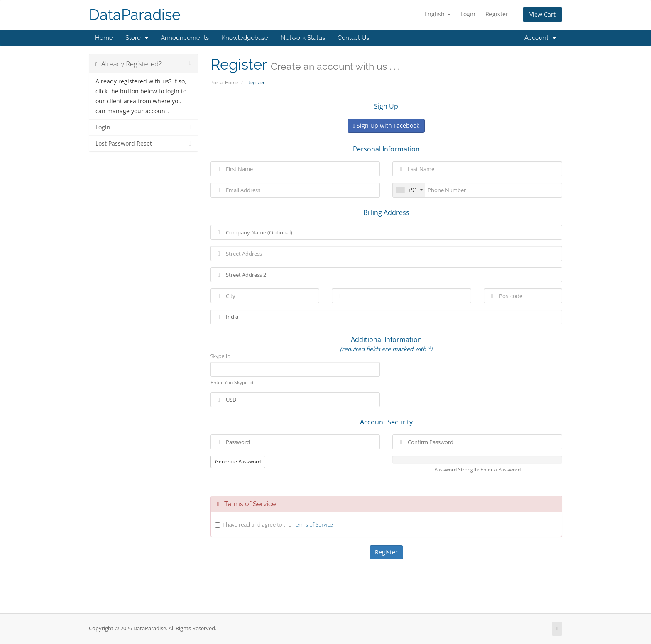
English (437, 14)
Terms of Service (313, 524)
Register (497, 14)
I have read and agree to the (278, 524)
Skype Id (221, 356)
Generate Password (238, 462)
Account (540, 38)
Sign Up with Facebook (386, 126)
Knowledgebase (245, 38)
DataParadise (135, 15)
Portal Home (224, 82)
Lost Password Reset (143, 144)
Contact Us (353, 38)
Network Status (303, 38)
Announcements (185, 38)
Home (104, 38)
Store (137, 38)
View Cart (542, 14)
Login (468, 14)
